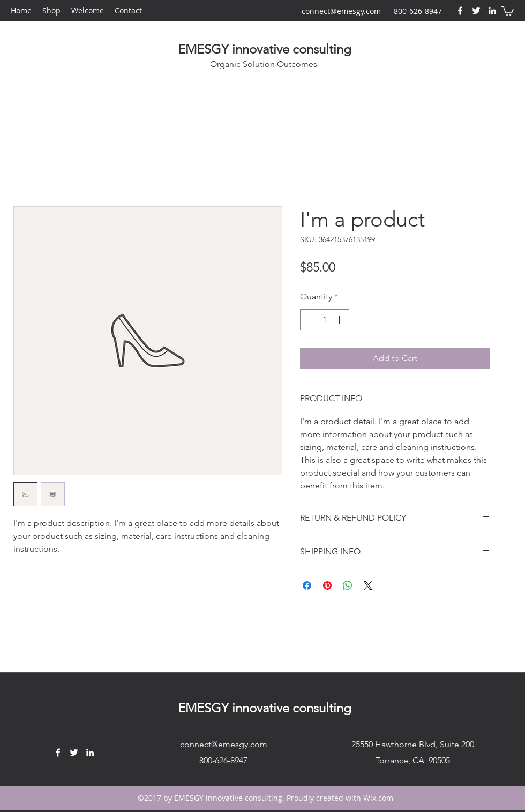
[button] (508, 10)
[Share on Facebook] (307, 585)
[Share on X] (368, 585)
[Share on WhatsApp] (348, 585)
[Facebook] (460, 11)
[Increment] (340, 320)
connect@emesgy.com (341, 11)
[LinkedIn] (492, 11)
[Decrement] (309, 320)
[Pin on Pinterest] (327, 585)
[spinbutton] (325, 320)
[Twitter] (476, 11)
